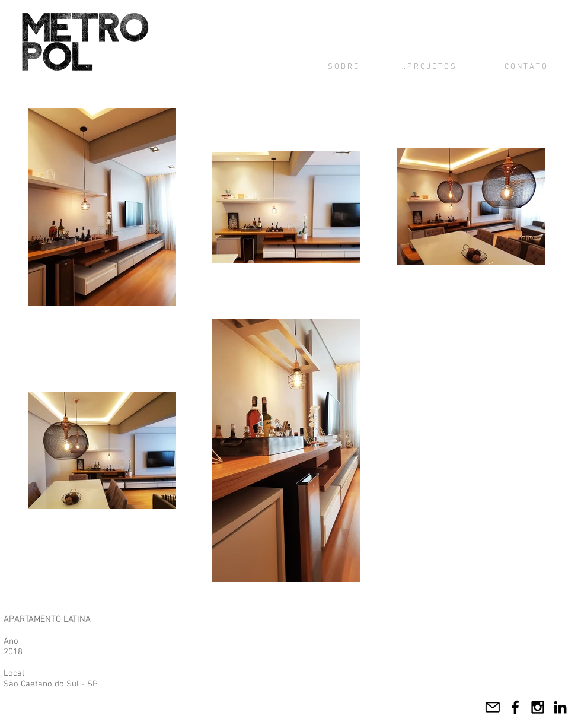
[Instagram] (538, 707)
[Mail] (493, 707)
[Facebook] (515, 707)
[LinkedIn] (560, 707)
